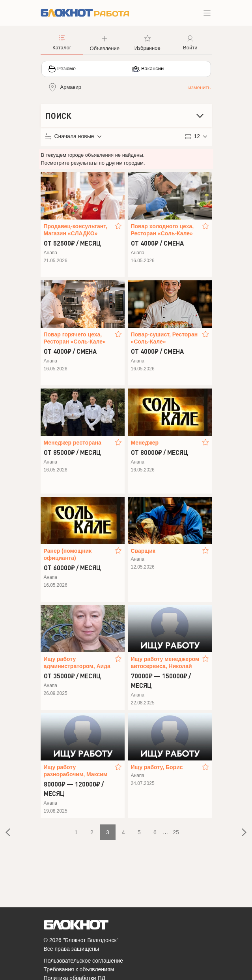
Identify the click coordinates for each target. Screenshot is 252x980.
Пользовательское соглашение (84, 961)
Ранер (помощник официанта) (68, 554)
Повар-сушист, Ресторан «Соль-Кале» (164, 338)
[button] (105, 42)
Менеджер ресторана (73, 443)
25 (176, 832)
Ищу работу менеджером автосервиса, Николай (165, 663)
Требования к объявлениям (79, 969)
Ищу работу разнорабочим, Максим (76, 771)
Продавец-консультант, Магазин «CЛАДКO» (76, 230)
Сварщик (143, 551)
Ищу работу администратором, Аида (77, 663)
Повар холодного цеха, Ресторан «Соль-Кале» (162, 230)
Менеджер (145, 443)
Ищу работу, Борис (157, 767)
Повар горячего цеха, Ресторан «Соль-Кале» (75, 338)
